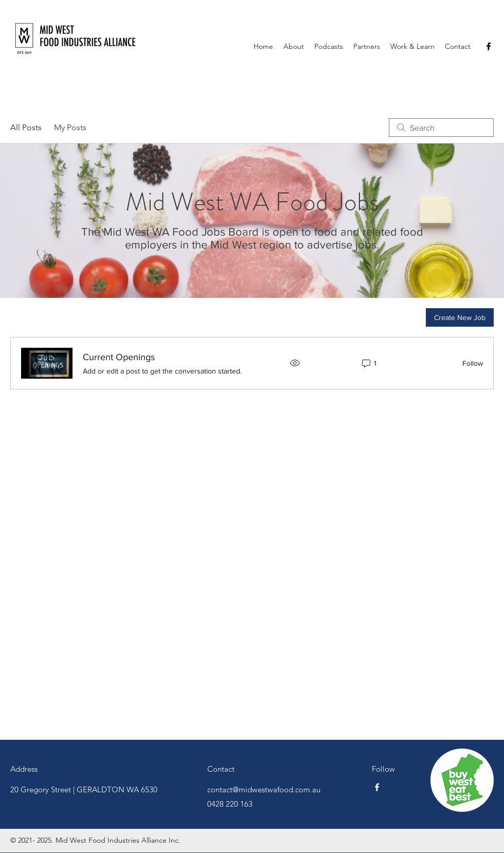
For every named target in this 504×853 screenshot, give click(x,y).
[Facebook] (489, 46)
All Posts (26, 127)
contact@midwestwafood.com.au (264, 789)
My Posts (70, 127)
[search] (441, 128)
